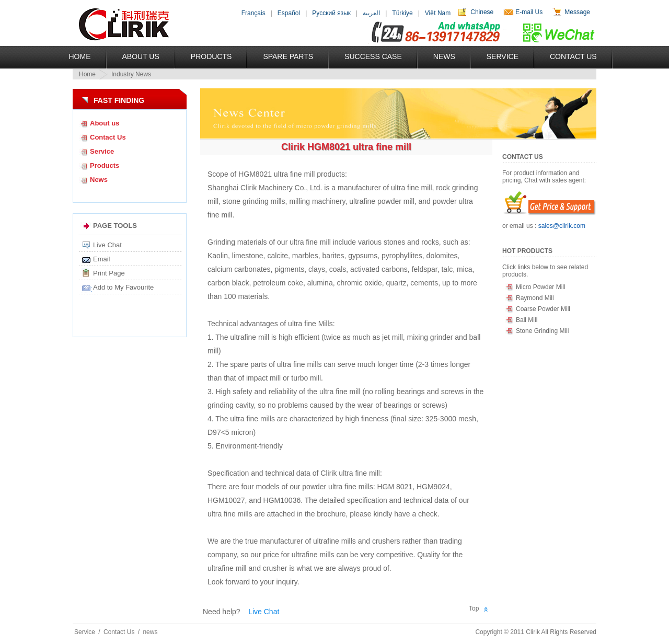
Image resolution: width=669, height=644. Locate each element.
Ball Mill (527, 320)
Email (102, 259)
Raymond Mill (535, 298)
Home (80, 56)
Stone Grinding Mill (542, 331)
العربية (371, 13)
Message (577, 12)
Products (211, 56)
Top (474, 608)
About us (105, 123)
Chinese (482, 12)
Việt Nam (438, 13)
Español (289, 13)
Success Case (373, 56)
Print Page (109, 273)
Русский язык (331, 13)
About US (141, 56)
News (444, 56)
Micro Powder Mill (541, 287)
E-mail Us (529, 12)
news (150, 632)
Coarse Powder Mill (543, 309)
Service (503, 56)
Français (253, 13)
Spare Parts (288, 56)
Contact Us (573, 56)
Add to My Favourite (123, 287)
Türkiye (402, 13)
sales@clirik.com (562, 226)
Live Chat (107, 245)
